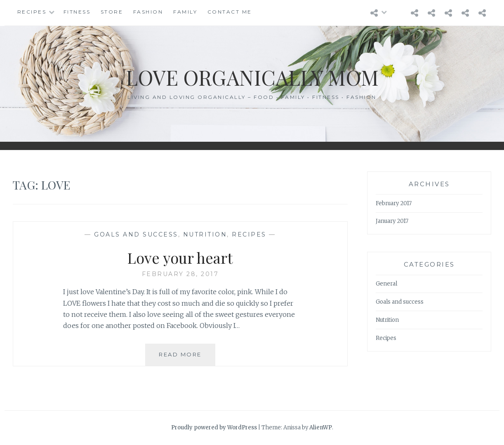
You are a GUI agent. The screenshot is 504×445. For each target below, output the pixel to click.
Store (112, 12)
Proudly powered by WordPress (214, 427)
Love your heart (180, 258)
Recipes (32, 12)
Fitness (77, 12)
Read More (183, 358)
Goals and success (136, 234)
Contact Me (230, 12)
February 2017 (394, 203)
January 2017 (392, 221)
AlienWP (321, 427)
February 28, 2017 (180, 274)
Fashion (148, 12)
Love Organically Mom (252, 77)
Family (185, 12)
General (386, 284)
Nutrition (205, 234)
